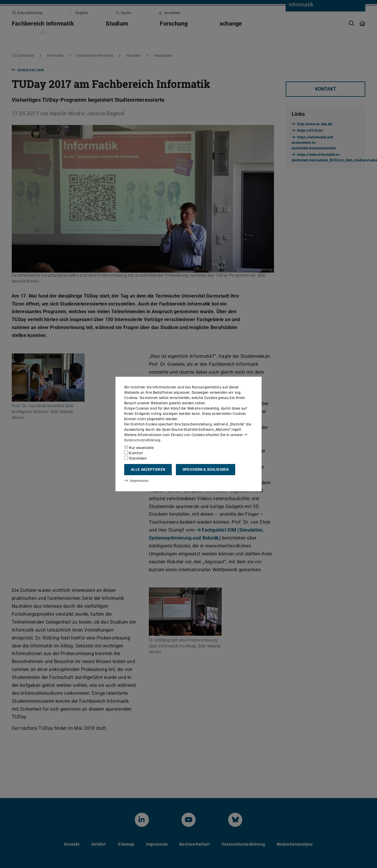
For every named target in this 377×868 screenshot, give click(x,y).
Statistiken (136, 458)
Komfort (134, 453)
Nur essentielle (139, 448)
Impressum (136, 480)
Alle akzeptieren (148, 470)
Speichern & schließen (206, 470)
